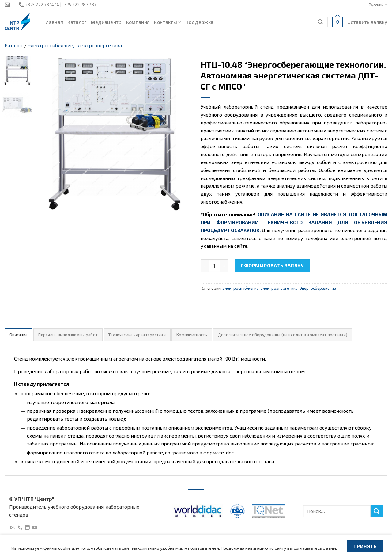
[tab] (19, 335)
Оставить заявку (367, 22)
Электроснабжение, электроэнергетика (75, 45)
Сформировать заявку (272, 265)
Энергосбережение (318, 288)
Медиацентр (106, 22)
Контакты (168, 22)
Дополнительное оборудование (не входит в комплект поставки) (283, 335)
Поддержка (199, 22)
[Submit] (377, 511)
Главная (54, 22)
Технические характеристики (137, 335)
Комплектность (192, 335)
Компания (138, 22)
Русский (378, 5)
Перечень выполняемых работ (68, 335)
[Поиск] (320, 22)
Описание (19, 335)
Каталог (77, 22)
